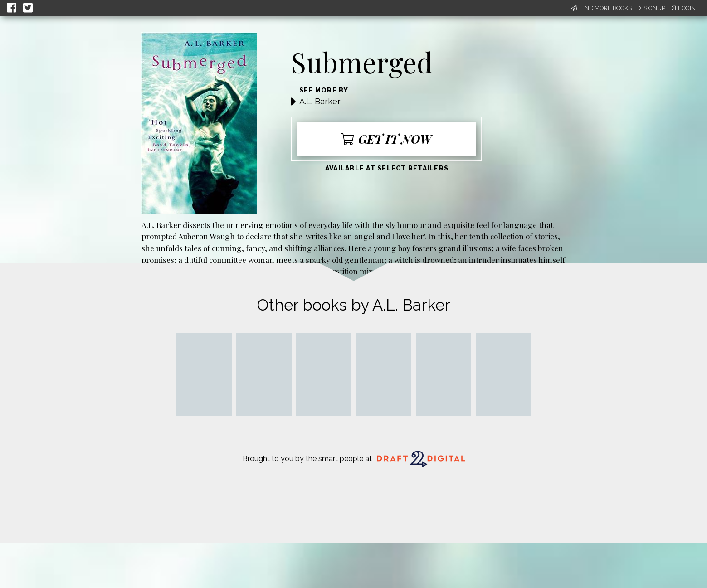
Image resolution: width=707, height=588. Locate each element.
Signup (651, 8)
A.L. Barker (320, 101)
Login (683, 8)
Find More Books (602, 8)
